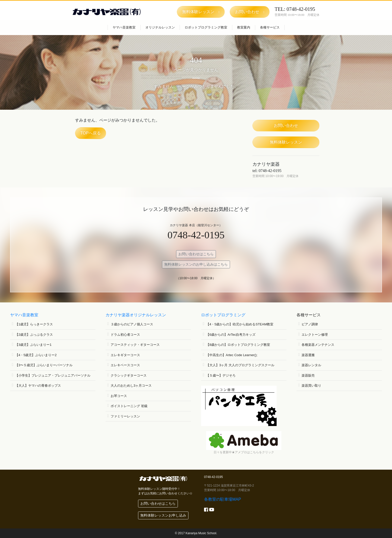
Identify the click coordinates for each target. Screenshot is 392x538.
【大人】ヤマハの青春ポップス (38, 386)
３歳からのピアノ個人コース (132, 324)
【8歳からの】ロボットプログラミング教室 (238, 345)
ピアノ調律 (310, 324)
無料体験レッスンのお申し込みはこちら (196, 264)
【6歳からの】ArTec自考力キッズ (231, 335)
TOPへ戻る (91, 133)
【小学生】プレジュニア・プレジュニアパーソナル (53, 375)
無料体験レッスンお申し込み (163, 515)
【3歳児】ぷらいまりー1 (33, 345)
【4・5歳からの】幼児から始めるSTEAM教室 (240, 324)
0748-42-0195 (196, 235)
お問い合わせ (286, 125)
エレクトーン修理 (315, 335)
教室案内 (244, 27)
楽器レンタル (311, 365)
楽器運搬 (308, 355)
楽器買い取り (311, 386)
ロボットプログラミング (223, 315)
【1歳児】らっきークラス (34, 324)
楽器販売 (308, 375)
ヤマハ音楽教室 (124, 27)
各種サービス (270, 27)
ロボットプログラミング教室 (206, 27)
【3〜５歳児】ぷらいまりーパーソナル (44, 365)
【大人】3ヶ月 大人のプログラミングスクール (240, 365)
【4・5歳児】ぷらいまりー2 (36, 355)
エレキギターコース (125, 355)
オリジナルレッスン (160, 27)
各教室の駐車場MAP (223, 499)
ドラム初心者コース (125, 335)
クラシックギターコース (129, 375)
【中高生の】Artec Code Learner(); (232, 355)
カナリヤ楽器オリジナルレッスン (136, 315)
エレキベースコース (125, 365)
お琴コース (119, 396)
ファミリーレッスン (125, 416)
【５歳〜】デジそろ (221, 375)
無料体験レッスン (286, 142)
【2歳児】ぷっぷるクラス (34, 335)
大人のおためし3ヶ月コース (131, 386)
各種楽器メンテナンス (318, 345)
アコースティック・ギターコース (135, 345)
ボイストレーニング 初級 (129, 406)
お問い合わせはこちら (196, 254)
